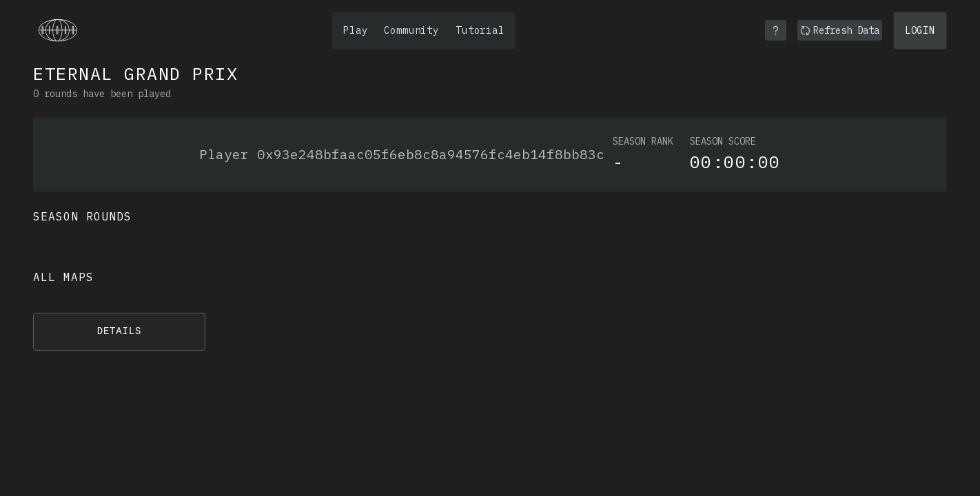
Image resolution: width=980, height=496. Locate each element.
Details (120, 332)
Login (920, 30)
